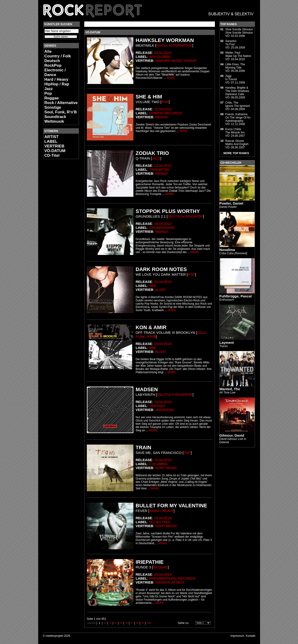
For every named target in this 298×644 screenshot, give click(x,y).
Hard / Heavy (56, 79)
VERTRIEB (54, 146)
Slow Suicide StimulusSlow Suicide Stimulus (239, 31)
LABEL (51, 141)
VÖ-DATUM (55, 151)
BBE (153, 286)
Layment (227, 343)
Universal (165, 410)
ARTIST (52, 137)
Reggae (52, 98)
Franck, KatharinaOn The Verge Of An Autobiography (238, 118)
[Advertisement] (57, 232)
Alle (48, 51)
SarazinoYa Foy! (231, 43)
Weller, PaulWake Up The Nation (238, 54)
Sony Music (166, 468)
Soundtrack (55, 117)
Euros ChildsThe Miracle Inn (235, 131)
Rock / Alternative (61, 103)
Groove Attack (170, 582)
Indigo (161, 117)
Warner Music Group (176, 61)
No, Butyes (160, 522)
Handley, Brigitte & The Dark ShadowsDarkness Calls (237, 91)
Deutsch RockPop (53, 63)
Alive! (161, 290)
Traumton (159, 169)
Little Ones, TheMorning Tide (235, 66)
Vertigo (157, 406)
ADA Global (160, 57)
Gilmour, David (232, 435)
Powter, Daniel (232, 203)
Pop (48, 93)
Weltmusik (54, 121)
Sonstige (53, 107)
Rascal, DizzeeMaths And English (237, 143)
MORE (171, 78)
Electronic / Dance (55, 72)
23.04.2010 (163, 53)
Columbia (158, 464)
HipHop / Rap (57, 84)
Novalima (227, 250)
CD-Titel (52, 155)
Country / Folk (58, 56)
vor (149, 623)
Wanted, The (230, 389)
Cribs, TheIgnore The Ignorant (238, 104)
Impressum (237, 636)
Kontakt (251, 636)
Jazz (49, 89)
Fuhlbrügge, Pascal (236, 296)
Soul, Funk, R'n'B (61, 112)
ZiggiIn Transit (231, 78)
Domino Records (166, 113)
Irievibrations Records (172, 578)
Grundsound (162, 228)
